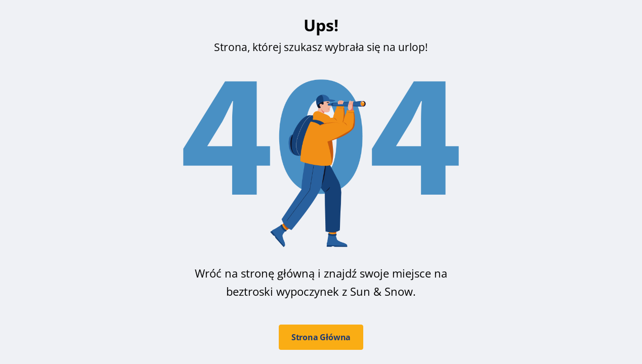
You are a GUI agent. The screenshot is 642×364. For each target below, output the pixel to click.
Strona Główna (321, 337)
